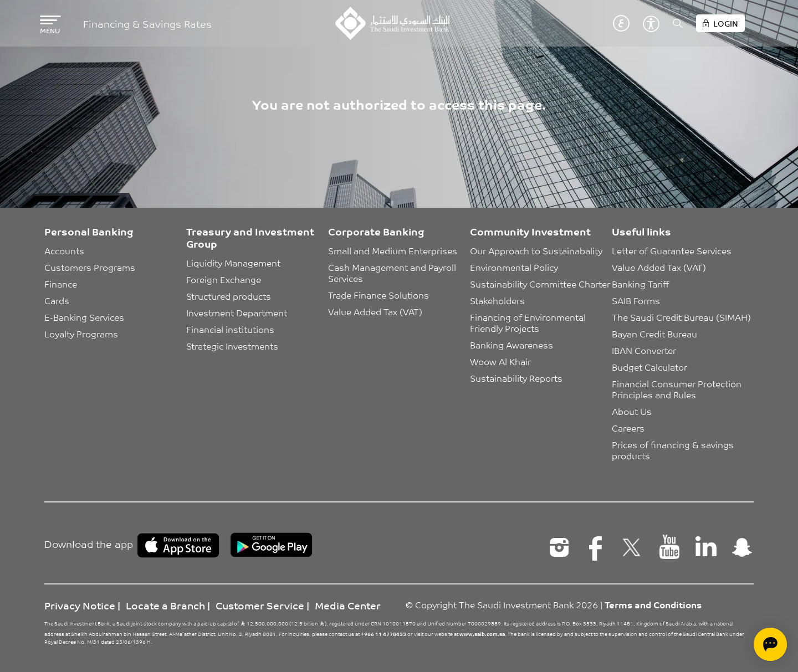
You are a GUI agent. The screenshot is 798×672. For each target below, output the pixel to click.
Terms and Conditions (653, 604)
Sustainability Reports (516, 378)
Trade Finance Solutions (378, 295)
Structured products (229, 296)
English (605, 23)
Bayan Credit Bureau (654, 334)
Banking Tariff (640, 284)
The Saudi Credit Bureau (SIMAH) (681, 317)
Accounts (64, 250)
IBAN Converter (644, 350)
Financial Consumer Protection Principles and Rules (678, 389)
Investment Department (237, 312)
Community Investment (530, 231)
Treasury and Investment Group (250, 237)
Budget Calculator (649, 367)
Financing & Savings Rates (147, 24)
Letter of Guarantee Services (672, 250)
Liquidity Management (233, 263)
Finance (61, 284)
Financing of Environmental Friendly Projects (529, 322)
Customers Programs (90, 267)
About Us (632, 411)
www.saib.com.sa (482, 634)
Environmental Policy (514, 267)
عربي (621, 23)
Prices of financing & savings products (674, 450)
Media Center (348, 605)
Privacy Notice (80, 605)
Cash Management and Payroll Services (393, 273)
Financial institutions (230, 329)
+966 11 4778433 (383, 634)
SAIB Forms (636, 300)
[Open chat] (770, 644)
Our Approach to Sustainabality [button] (536, 250)
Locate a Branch (165, 605)
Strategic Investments (232, 346)
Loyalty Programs (81, 334)
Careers (628, 428)
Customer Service (260, 605)
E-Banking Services (84, 317)
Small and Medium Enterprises (393, 250)
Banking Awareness (511, 345)
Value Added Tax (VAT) (375, 311)
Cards (57, 300)
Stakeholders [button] (497, 300)
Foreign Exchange (224, 279)
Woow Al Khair (500, 361)
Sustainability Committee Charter (540, 284)
